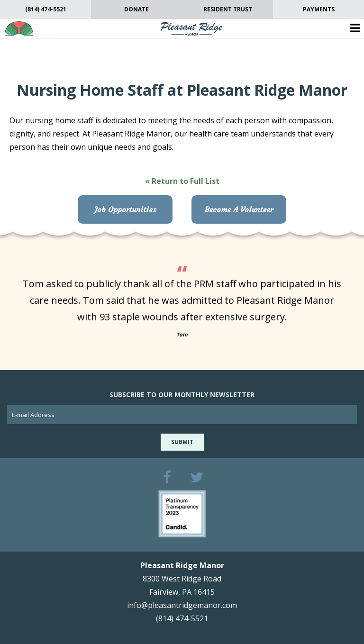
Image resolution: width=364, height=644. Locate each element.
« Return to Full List (182, 181)
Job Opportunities (125, 209)
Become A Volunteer (239, 209)
